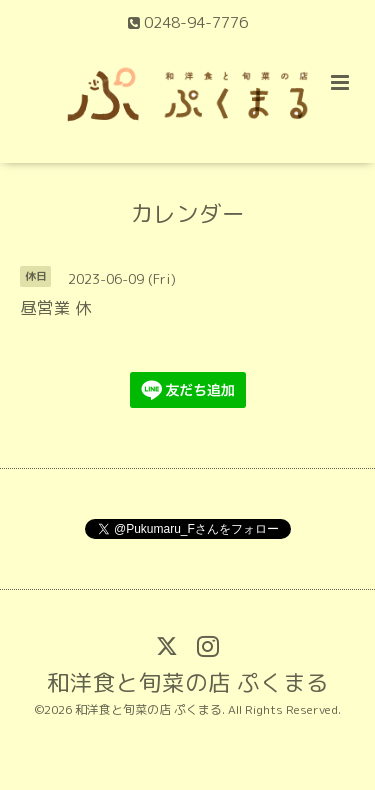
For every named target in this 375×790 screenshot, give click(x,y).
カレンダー (187, 213)
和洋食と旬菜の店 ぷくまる (188, 681)
